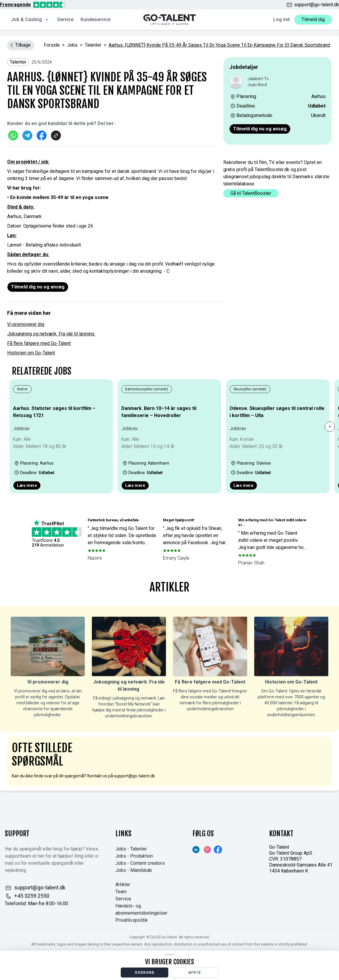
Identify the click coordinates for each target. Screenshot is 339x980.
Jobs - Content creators (140, 863)
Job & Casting (30, 19)
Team (121, 892)
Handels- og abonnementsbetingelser (141, 909)
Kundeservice (95, 19)
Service (65, 19)
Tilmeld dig (313, 19)
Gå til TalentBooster (251, 193)
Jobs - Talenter (131, 849)
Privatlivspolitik (132, 920)
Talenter (93, 45)
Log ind (281, 19)
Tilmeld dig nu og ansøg (260, 129)
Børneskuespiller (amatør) (147, 389)
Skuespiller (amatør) (250, 389)
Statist (22, 389)
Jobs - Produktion (134, 856)
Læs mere (27, 485)
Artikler (123, 884)
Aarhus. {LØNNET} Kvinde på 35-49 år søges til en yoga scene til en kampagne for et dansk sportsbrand (219, 45)
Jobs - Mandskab (134, 870)
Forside (52, 45)
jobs (72, 45)
